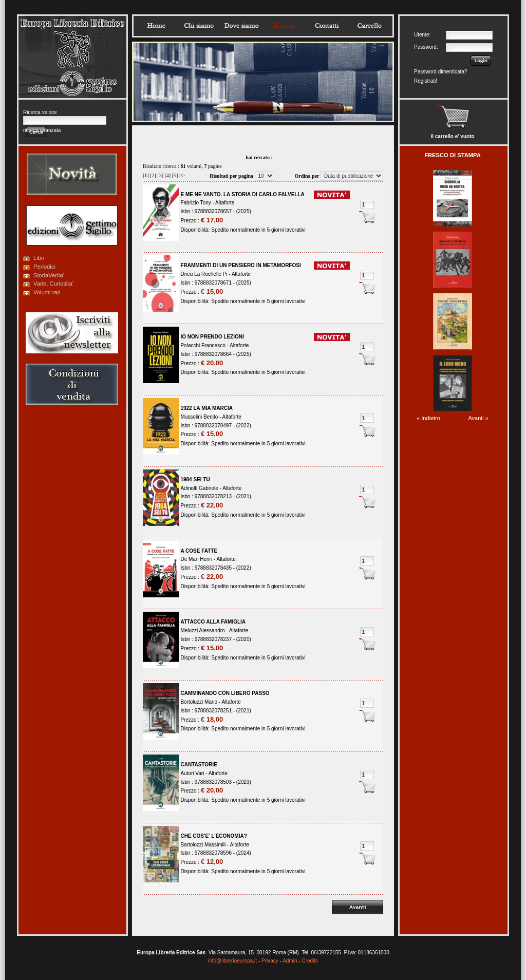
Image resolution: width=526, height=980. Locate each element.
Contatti (327, 26)
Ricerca (284, 26)
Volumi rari (47, 292)
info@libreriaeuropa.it (232, 961)
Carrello (369, 26)
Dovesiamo (241, 26)
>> (182, 175)
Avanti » (478, 418)
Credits (310, 961)
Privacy (270, 961)
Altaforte (225, 203)
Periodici (44, 267)
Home (156, 26)
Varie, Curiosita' (53, 284)
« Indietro (428, 418)
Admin (290, 961)
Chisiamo (199, 26)
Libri (39, 258)
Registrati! (426, 81)
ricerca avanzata (42, 130)
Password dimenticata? (440, 72)
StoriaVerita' (49, 275)
